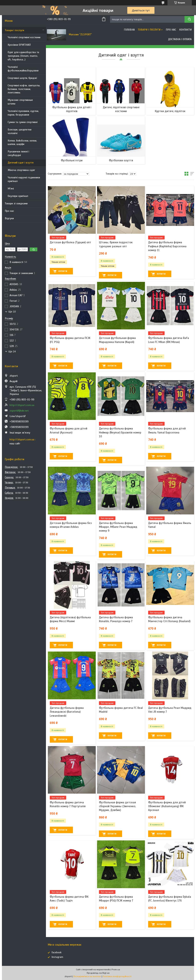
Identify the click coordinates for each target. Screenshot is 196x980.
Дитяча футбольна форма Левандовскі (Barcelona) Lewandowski (67, 712)
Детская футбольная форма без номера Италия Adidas (71, 525)
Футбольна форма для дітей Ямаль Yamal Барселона (167, 430)
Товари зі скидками (16, 203)
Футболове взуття (121, 160)
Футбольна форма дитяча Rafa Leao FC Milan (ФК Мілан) (169, 340)
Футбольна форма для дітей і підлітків (72, 109)
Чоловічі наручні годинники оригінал (24, 179)
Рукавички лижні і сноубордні (18, 153)
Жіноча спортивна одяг (21, 170)
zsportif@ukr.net (19, 411)
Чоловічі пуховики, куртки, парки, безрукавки (23, 113)
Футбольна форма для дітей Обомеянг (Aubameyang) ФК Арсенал (167, 806)
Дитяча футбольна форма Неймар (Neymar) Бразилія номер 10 (120, 432)
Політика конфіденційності (117, 976)
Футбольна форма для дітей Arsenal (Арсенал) (69, 430)
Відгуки (9, 218)
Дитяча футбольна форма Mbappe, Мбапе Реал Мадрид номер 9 (118, 527)
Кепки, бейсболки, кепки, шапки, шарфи (22, 142)
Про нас (9, 211)
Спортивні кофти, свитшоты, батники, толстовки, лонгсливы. (24, 89)
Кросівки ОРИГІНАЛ (19, 45)
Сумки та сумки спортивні (23, 122)
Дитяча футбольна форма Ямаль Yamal (170, 525)
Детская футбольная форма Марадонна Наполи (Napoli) (117, 340)
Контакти (185, 30)
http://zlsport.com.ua (22, 405)
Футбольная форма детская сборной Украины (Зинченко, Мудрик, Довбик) (117, 806)
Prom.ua (116, 969)
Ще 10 (12, 312)
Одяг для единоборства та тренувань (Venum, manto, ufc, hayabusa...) (23, 56)
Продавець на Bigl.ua (98, 973)
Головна (129, 30)
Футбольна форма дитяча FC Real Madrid (121, 710)
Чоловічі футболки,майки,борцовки (23, 69)
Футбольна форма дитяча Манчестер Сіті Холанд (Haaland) (169, 619)
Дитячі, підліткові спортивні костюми (121, 109)
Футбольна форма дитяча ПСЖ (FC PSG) (70, 340)
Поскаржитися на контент (87, 976)
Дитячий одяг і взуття (21, 163)
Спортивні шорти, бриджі (22, 78)
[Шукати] (189, 19)
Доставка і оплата (180, 39)
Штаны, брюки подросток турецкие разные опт (116, 244)
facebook (57, 953)
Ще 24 (12, 351)
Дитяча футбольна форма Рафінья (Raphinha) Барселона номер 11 (167, 246)
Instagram (57, 957)
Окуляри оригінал (18, 196)
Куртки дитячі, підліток (170, 111)
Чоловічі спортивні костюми (24, 37)
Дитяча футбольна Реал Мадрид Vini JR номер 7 (170, 710)
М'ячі (11, 189)
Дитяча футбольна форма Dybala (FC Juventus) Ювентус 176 (170, 899)
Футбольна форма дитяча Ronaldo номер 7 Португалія (68, 804)
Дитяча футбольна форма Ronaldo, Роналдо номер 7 (116, 619)
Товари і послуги (14, 30)
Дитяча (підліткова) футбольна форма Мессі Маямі (70, 619)
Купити (63, 271)
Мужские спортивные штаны (20, 102)
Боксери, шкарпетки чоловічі (20, 131)
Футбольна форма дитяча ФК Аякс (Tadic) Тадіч (69, 899)
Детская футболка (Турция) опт (70, 242)
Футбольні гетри (72, 160)
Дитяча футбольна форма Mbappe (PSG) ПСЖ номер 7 (116, 899)
